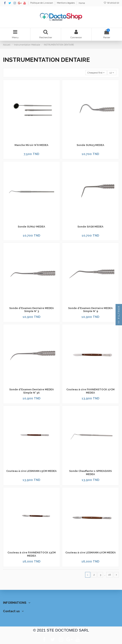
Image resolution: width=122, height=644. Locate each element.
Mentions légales (66, 3)
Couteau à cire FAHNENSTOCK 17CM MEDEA (90, 391)
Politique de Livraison (42, 3)
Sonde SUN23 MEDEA (90, 145)
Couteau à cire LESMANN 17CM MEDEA (91, 553)
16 (109, 575)
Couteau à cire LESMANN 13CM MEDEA (31, 471)
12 (112, 73)
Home (82, 3)
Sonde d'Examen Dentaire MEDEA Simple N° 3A (32, 391)
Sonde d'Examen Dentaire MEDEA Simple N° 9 (90, 310)
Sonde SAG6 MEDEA (90, 227)
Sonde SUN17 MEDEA (31, 227)
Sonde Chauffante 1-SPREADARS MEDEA (90, 473)
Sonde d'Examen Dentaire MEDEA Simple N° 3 (32, 310)
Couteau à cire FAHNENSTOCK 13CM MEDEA (32, 554)
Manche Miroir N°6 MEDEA (31, 145)
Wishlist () (111, 3)
